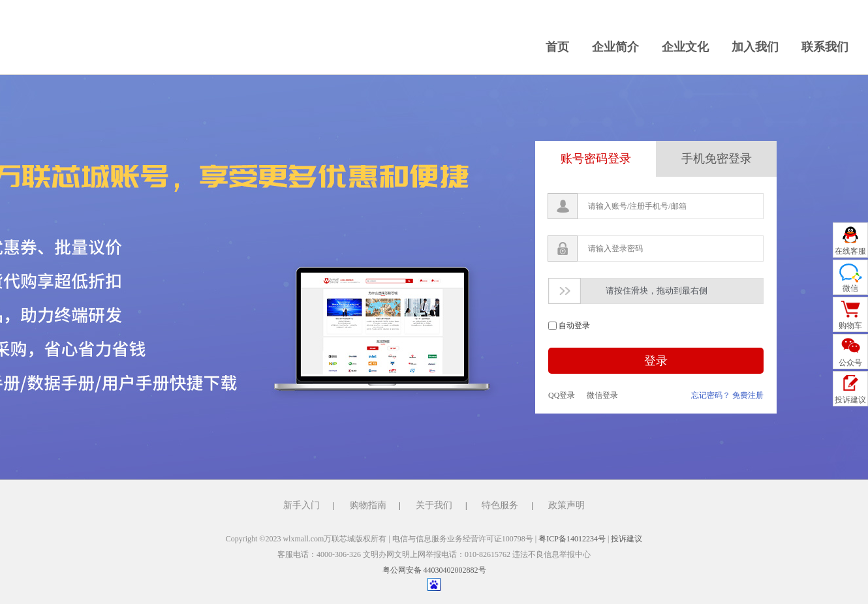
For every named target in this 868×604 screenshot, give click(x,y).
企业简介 (615, 47)
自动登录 (574, 325)
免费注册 (748, 395)
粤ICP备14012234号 (572, 539)
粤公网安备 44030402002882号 (434, 570)
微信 (850, 288)
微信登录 (602, 395)
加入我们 (755, 47)
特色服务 (500, 505)
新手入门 (302, 505)
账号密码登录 (596, 159)
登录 (656, 361)
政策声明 (566, 505)
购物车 (850, 325)
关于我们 (434, 505)
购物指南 (368, 505)
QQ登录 (562, 395)
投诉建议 (627, 539)
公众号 (850, 363)
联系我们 (825, 47)
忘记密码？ (711, 395)
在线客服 (850, 251)
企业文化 (685, 47)
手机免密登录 (717, 159)
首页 (557, 47)
